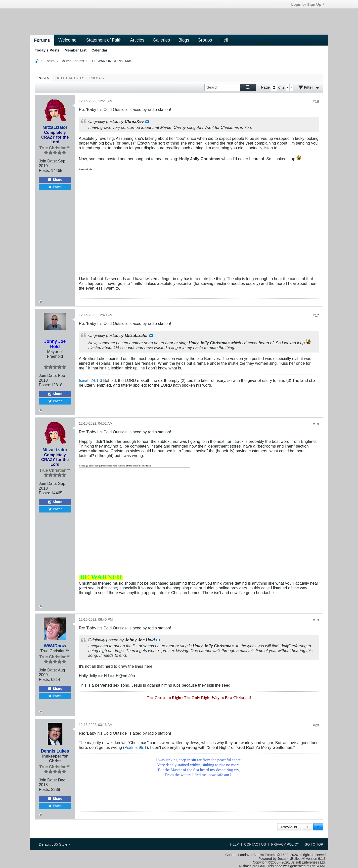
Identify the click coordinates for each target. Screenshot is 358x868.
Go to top (314, 844)
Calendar (99, 50)
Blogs (184, 40)
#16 (316, 101)
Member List (76, 50)
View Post (147, 122)
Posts (43, 78)
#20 (316, 725)
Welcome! (68, 40)
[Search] (230, 87)
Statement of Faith (104, 40)
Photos (97, 78)
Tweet (55, 187)
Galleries (161, 40)
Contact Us (255, 844)
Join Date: (48, 161)
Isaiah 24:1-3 (90, 380)
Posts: (44, 170)
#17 (316, 315)
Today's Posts (47, 50)
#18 (316, 424)
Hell (224, 40)
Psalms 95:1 (135, 747)
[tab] (43, 78)
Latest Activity (69, 78)
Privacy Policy (285, 844)
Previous (289, 827)
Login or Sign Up (308, 4)
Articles (137, 40)
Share (55, 180)
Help (234, 844)
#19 (316, 620)
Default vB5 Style (54, 844)
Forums (42, 40)
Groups (205, 40)
